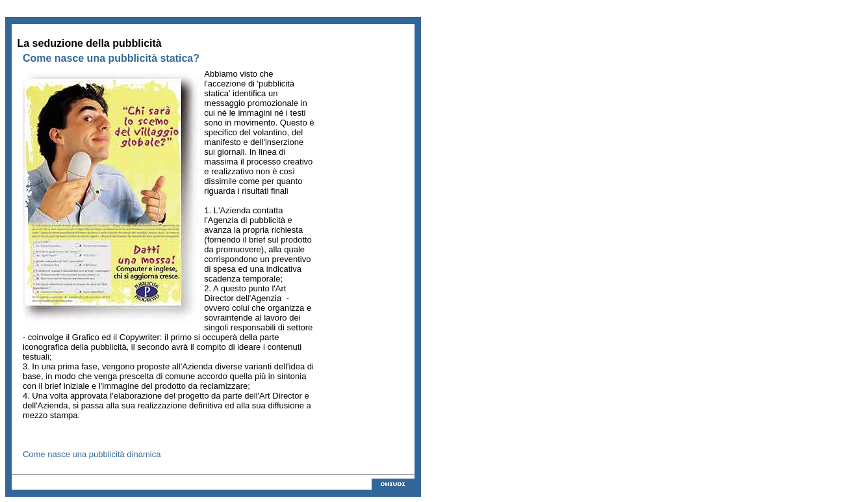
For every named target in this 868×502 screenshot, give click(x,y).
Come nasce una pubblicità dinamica (92, 454)
